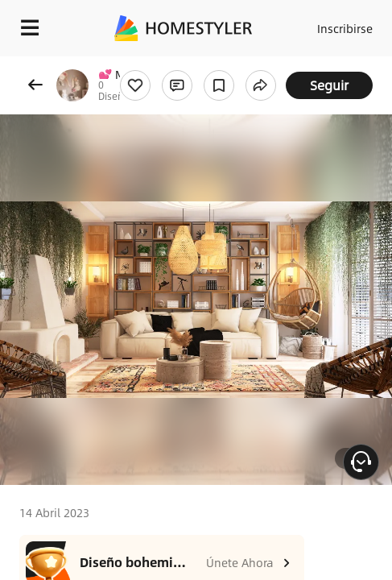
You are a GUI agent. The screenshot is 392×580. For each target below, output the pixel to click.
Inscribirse (345, 28)
